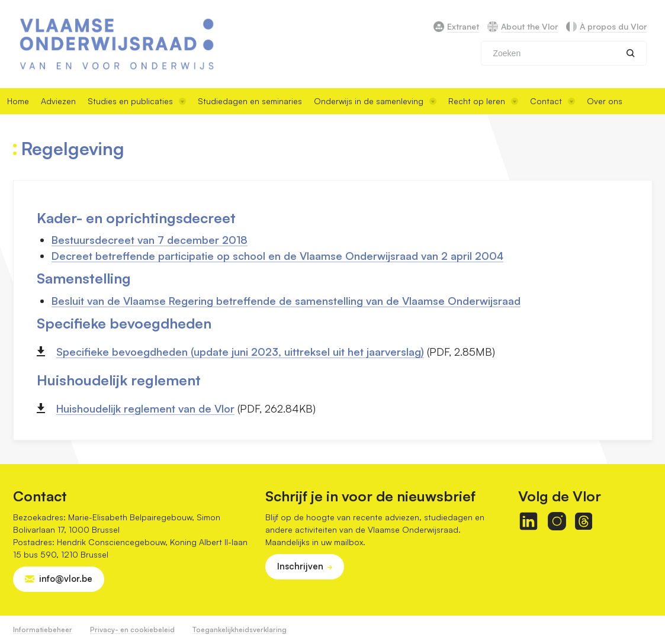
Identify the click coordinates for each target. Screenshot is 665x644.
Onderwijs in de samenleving (375, 101)
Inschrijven (300, 566)
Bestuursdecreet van (105, 240)
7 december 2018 (203, 240)
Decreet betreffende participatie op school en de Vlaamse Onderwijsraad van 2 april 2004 (277, 256)
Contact (552, 101)
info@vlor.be (66, 579)
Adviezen (58, 101)
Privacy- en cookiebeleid (132, 629)
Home (18, 101)
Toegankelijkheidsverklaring (240, 629)
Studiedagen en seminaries (250, 101)
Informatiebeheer (43, 629)
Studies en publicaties (137, 101)
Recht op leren (483, 101)
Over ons (605, 101)
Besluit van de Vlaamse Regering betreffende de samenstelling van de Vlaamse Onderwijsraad (286, 301)
